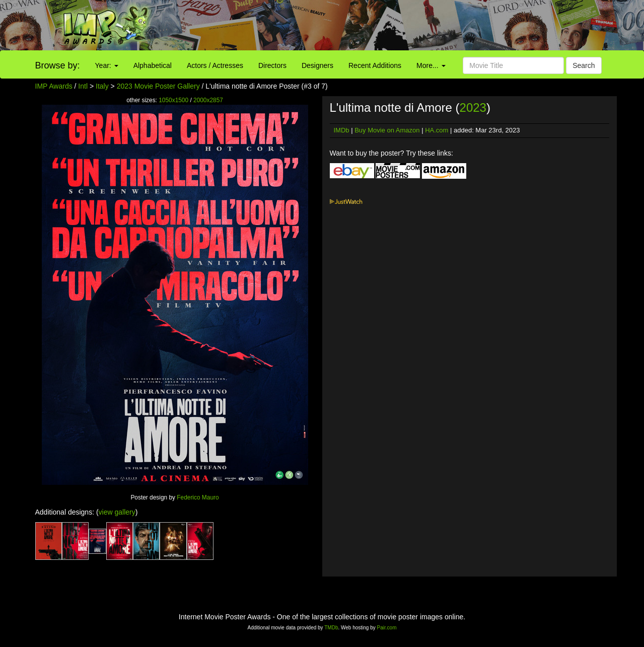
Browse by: (58, 65)
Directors (272, 65)
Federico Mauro (198, 497)
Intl (83, 86)
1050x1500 (173, 100)
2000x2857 (208, 100)
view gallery (117, 512)
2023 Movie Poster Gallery (158, 86)
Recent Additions (375, 65)
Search (584, 65)
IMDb (342, 130)
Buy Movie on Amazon (387, 130)
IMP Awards (54, 86)
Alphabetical (153, 65)
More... (431, 65)
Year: (107, 65)
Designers (317, 65)
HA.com (437, 130)
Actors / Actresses (215, 65)
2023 (473, 107)
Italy (102, 86)
